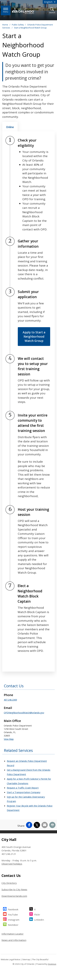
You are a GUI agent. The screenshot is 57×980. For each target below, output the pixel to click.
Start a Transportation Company (24, 792)
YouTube (13, 914)
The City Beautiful (40, 959)
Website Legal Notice (10, 959)
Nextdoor (13, 924)
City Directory (9, 883)
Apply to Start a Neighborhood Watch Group (34, 337)
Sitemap (26, 959)
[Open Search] (52, 11)
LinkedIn (39, 919)
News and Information (14, 940)
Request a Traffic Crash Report (23, 788)
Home (5, 25)
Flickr (37, 914)
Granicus (52, 964)
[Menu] (6, 10)
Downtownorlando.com (14, 896)
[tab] (10, 127)
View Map (9, 739)
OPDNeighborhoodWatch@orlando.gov (24, 713)
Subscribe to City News (14, 889)
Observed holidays (12, 864)
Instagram (14, 919)
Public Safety (18, 25)
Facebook (13, 909)
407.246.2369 (10, 700)
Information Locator (13, 934)
